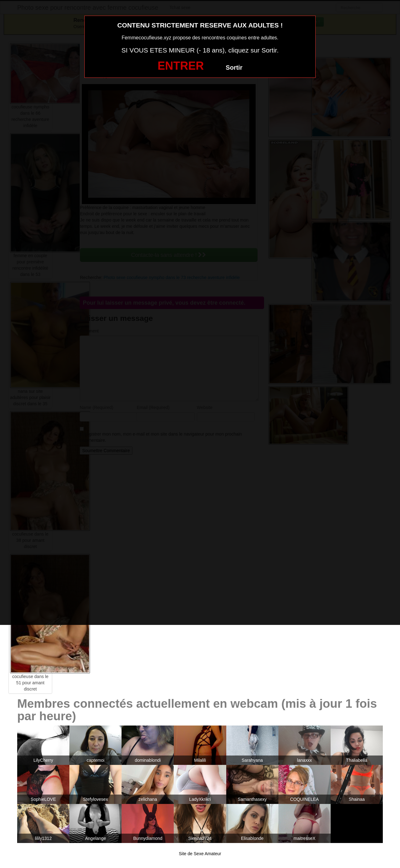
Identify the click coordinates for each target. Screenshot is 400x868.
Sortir (234, 67)
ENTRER (181, 66)
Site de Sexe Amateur (200, 854)
